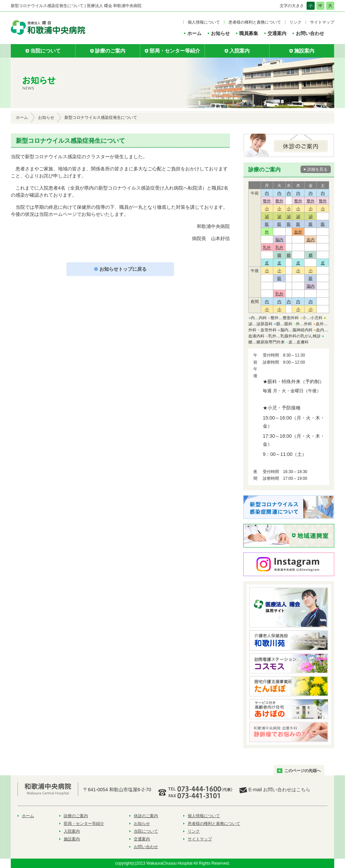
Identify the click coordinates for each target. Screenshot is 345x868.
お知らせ (220, 33)
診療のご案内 (76, 816)
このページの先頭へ (303, 771)
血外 (298, 232)
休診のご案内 (146, 816)
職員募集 (249, 33)
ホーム (194, 33)
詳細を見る (317, 169)
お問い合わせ (310, 33)
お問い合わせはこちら (287, 790)
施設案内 (72, 839)
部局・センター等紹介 (84, 824)
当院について (146, 831)
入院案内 (72, 831)
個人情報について (204, 22)
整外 (267, 201)
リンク (295, 22)
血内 (311, 240)
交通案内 (277, 33)
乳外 (267, 247)
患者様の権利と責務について (255, 22)
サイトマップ (322, 22)
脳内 (279, 240)
